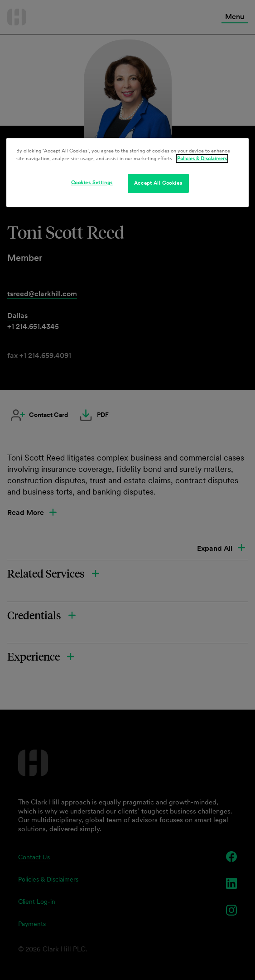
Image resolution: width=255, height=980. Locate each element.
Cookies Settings (92, 182)
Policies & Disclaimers (202, 158)
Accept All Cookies (158, 183)
